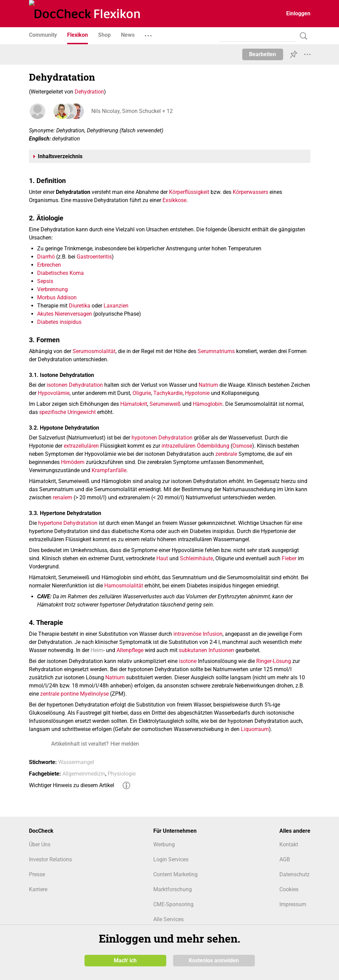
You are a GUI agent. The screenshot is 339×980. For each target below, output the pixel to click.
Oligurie (142, 393)
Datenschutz (295, 874)
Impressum (293, 904)
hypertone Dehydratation (68, 523)
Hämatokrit (134, 404)
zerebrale (226, 454)
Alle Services (168, 919)
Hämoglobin (208, 404)
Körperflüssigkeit (189, 192)
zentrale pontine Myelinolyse (74, 694)
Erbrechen (49, 265)
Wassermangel (76, 762)
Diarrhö (46, 257)
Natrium (208, 385)
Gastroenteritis (94, 257)
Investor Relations (50, 859)
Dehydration (89, 92)
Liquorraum (255, 729)
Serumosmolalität (94, 351)
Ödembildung (213, 446)
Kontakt (289, 844)
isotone (188, 661)
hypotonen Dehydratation (162, 438)
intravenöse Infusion (198, 634)
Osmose (242, 446)
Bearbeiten (263, 54)
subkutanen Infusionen (206, 650)
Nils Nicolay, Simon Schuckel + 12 (131, 111)
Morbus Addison (57, 297)
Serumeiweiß (165, 404)
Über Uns (40, 844)
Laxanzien (116, 306)
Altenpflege (130, 650)
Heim (97, 650)
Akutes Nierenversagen (65, 314)
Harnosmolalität (124, 586)
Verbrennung (52, 289)
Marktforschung (173, 889)
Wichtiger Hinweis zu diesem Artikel (72, 785)
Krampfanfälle (109, 470)
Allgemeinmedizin (84, 774)
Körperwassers (250, 192)
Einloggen (298, 13)
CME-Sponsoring (173, 904)
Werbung (164, 844)
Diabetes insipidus (59, 322)
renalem (63, 497)
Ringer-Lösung (274, 661)
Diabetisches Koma (60, 273)
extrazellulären (81, 446)
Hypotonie (197, 393)
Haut (162, 558)
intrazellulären (179, 446)
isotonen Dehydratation (75, 385)
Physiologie (122, 774)
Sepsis (45, 281)
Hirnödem (73, 462)
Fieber (289, 558)
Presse (37, 874)
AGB (285, 859)
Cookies (289, 889)
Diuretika (80, 306)
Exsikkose (174, 200)
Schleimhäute (196, 558)
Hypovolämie (54, 393)
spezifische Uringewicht (67, 412)
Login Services (171, 859)
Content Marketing (175, 874)
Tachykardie (168, 393)
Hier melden (125, 744)
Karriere (38, 889)
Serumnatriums (216, 351)
